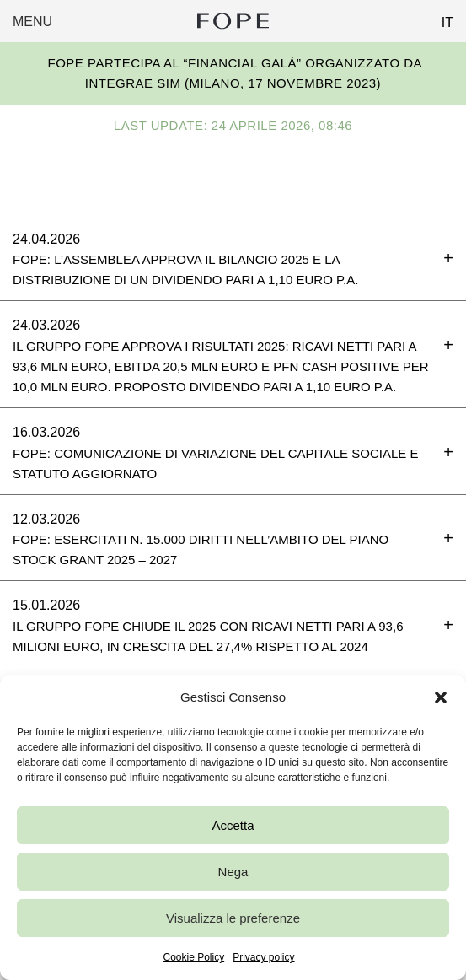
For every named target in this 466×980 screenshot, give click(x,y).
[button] (441, 697)
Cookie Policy (193, 957)
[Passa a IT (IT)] (441, 18)
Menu (32, 22)
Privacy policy (263, 957)
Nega (233, 872)
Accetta (233, 825)
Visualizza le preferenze (233, 918)
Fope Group (233, 21)
